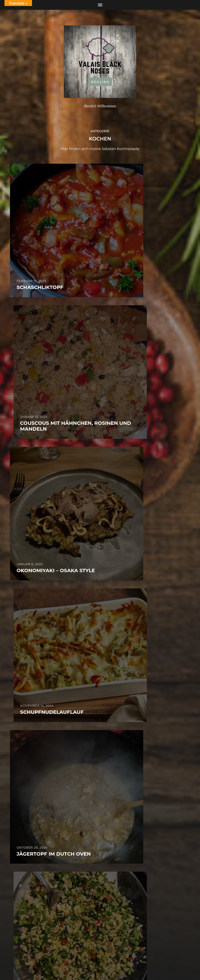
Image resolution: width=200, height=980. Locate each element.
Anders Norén (110, 961)
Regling (108, 950)
